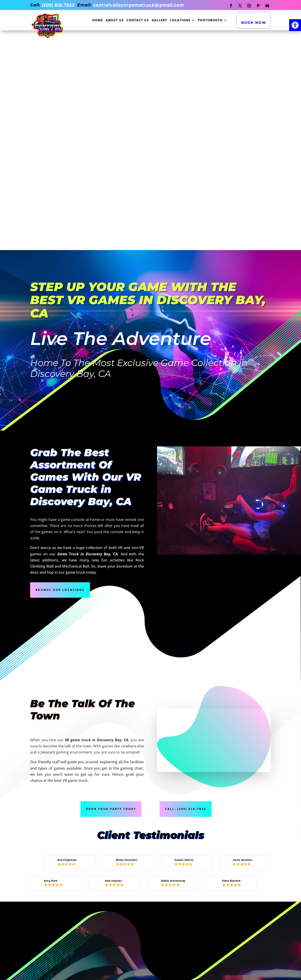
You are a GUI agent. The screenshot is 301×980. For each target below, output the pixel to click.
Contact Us (138, 20)
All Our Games (45, 831)
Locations (180, 20)
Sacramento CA (103, 921)
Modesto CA (148, 921)
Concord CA (248, 931)
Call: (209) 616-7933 (186, 589)
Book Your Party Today (111, 589)
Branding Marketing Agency (161, 975)
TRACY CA (195, 911)
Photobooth (210, 20)
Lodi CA (193, 921)
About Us (115, 20)
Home (98, 20)
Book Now (254, 22)
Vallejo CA (247, 921)
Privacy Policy (200, 870)
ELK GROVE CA (150, 911)
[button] (295, 25)
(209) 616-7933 (58, 5)
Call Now (150, 841)
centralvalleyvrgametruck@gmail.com (139, 5)
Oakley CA (97, 941)
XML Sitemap (250, 870)
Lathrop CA (148, 945)
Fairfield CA (198, 931)
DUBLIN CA (246, 911)
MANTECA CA (49, 925)
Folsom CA (97, 931)
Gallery (159, 20)
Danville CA (50, 950)
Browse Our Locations (60, 370)
